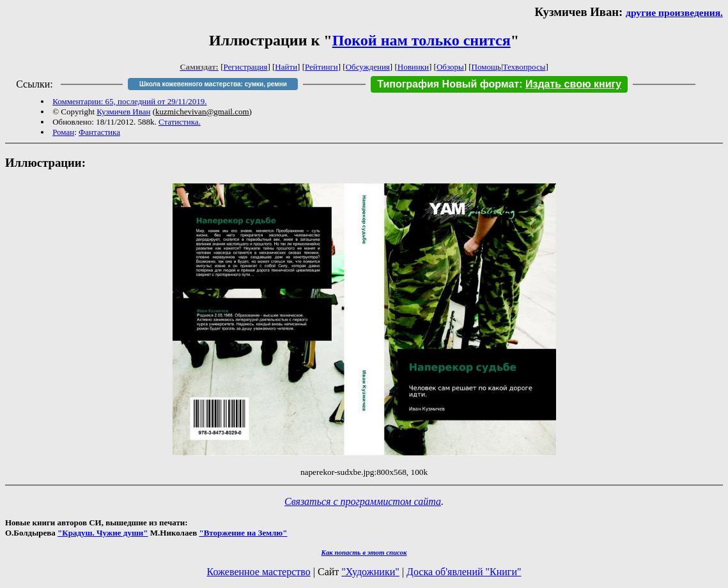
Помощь (486, 67)
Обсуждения (368, 67)
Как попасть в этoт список (364, 552)
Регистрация (246, 67)
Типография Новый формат (448, 84)
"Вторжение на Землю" (243, 533)
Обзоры (450, 67)
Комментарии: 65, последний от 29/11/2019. (129, 101)
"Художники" (370, 572)
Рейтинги (321, 67)
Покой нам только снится (422, 40)
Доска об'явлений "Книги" (464, 572)
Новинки (413, 67)
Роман (63, 132)
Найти (286, 67)
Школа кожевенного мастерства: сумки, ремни (213, 84)
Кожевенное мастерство (259, 572)
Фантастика (99, 132)
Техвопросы (524, 67)
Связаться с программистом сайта (363, 501)
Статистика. (180, 122)
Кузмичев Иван (123, 112)
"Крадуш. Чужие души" (103, 533)
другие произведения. (674, 12)
